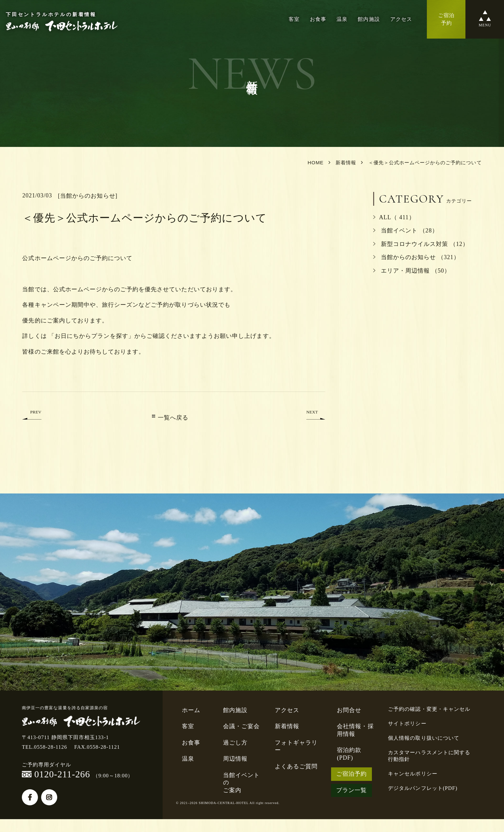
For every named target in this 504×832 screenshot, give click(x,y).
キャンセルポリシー (413, 774)
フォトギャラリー (296, 746)
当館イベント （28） (406, 231)
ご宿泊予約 (351, 774)
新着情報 (287, 726)
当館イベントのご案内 (241, 783)
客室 (294, 19)
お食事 (318, 19)
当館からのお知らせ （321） (416, 257)
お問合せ (349, 710)
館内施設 (369, 19)
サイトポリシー (407, 723)
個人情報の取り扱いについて (424, 738)
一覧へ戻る (170, 418)
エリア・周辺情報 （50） (412, 271)
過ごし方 (235, 743)
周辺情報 (235, 759)
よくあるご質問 (296, 766)
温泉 (342, 19)
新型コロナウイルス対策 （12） (421, 244)
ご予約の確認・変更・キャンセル (429, 709)
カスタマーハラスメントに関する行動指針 (429, 756)
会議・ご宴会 (241, 726)
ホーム (191, 710)
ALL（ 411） (394, 217)
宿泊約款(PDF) (349, 754)
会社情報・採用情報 (355, 730)
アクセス (401, 19)
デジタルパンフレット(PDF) (423, 788)
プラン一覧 (351, 790)
